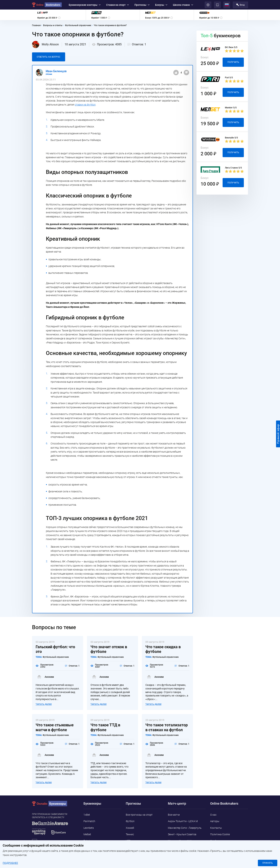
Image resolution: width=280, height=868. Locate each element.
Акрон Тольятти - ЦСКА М (183, 821)
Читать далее (44, 704)
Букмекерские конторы (85, 5)
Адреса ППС (217, 847)
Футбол (130, 821)
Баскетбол (132, 847)
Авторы (215, 821)
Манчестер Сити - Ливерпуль (185, 828)
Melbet (87, 834)
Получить (233, 62)
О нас (213, 815)
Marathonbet (91, 847)
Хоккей (130, 828)
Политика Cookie (220, 834)
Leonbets (89, 828)
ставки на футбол (85, 105)
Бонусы (161, 5)
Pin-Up (87, 854)
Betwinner (89, 841)
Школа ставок (183, 5)
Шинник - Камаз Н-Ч (180, 841)
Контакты (216, 828)
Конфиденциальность (223, 841)
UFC (128, 841)
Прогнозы (142, 5)
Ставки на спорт (118, 5)
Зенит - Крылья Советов (182, 834)
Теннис (130, 834)
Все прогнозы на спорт (139, 815)
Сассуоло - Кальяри (179, 847)
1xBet (87, 815)
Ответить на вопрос (48, 57)
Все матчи (174, 815)
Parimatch (89, 821)
